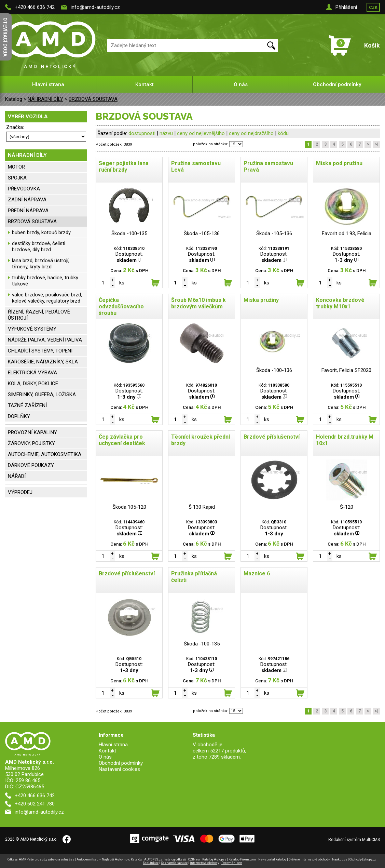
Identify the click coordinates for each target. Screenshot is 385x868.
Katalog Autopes (215, 859)
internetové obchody (204, 863)
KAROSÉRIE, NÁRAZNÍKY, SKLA (43, 362)
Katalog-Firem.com (242, 859)
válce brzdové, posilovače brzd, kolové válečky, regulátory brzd (47, 298)
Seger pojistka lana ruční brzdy (124, 166)
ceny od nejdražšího (251, 133)
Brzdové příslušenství (272, 437)
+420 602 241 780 (35, 804)
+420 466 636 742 (35, 7)
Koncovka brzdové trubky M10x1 (340, 303)
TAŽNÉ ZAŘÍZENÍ (27, 405)
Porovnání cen (232, 863)
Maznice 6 (257, 573)
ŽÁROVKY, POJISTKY (31, 443)
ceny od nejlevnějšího (201, 133)
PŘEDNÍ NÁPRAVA (28, 211)
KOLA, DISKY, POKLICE (33, 384)
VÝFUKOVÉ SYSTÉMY (32, 329)
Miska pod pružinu (339, 163)
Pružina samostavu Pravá (268, 166)
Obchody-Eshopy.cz (363, 859)
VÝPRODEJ (20, 492)
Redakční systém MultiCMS (354, 840)
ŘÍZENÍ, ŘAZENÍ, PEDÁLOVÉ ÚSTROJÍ (39, 315)
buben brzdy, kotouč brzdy (41, 232)
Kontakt (145, 84)
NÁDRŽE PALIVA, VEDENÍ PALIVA (45, 340)
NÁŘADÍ (17, 476)
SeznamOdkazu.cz (174, 863)
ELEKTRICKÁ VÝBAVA (32, 373)
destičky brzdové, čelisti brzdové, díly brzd (39, 246)
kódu (283, 133)
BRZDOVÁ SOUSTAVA (93, 99)
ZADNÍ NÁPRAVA (27, 200)
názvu (166, 133)
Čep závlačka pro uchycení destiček (122, 440)
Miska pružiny (261, 300)
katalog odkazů (175, 859)
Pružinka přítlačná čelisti (194, 577)
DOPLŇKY (19, 416)
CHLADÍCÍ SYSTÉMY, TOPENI (40, 351)
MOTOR (16, 167)
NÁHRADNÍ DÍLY (45, 99)
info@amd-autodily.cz (95, 7)
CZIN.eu (194, 859)
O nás (241, 84)
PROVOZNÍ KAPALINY (32, 432)
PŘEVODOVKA (24, 189)
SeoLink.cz (151, 863)
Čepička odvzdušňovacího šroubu (121, 306)
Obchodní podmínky (337, 84)
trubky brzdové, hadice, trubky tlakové (45, 281)
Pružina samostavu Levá (196, 166)
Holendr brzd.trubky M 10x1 (345, 440)
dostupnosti (142, 133)
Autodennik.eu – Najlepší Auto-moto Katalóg (109, 859)
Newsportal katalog (272, 859)
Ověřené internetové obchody (309, 859)
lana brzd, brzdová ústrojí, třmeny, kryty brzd (41, 264)
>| (376, 144)
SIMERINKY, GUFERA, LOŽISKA (42, 395)
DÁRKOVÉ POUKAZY (31, 465)
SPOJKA (17, 178)
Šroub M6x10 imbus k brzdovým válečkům (198, 303)
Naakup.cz (340, 859)
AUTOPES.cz (153, 859)
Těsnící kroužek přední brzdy (201, 440)
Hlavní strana (48, 84)
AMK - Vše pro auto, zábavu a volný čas (46, 859)
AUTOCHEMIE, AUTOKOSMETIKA (45, 454)
